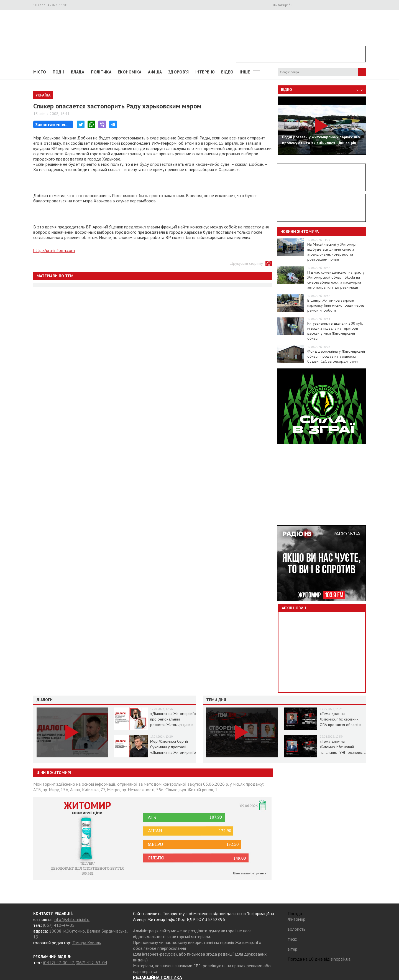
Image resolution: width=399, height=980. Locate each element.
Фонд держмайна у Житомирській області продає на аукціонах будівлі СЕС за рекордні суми (336, 356)
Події (59, 72)
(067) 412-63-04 (91, 963)
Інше (245, 72)
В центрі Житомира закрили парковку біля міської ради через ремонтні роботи (336, 305)
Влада (78, 72)
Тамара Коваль (87, 943)
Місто (40, 72)
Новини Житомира (300, 231)
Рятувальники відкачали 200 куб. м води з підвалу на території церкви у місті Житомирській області (335, 331)
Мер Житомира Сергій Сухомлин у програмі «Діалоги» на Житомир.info (173, 747)
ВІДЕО (227, 72)
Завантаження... (52, 124)
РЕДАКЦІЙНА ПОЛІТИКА (158, 977)
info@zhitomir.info (72, 919)
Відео (287, 90)
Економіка (130, 72)
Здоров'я (178, 72)
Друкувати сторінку (246, 263)
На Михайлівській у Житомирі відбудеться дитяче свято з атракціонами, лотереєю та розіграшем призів (332, 252)
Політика (101, 72)
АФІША (155, 72)
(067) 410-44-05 (59, 925)
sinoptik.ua (341, 959)
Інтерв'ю (205, 72)
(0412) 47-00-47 (58, 963)
